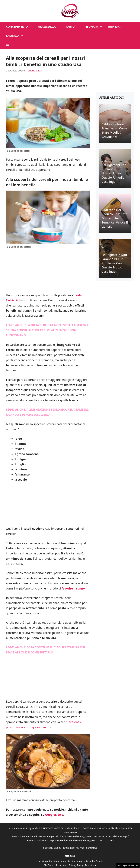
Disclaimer (91, 865)
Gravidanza (50, 27)
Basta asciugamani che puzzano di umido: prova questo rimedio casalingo (114, 171)
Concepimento (20, 27)
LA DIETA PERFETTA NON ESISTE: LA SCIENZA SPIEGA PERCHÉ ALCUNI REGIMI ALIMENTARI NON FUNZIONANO (47, 330)
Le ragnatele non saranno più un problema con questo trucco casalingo (114, 263)
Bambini (118, 27)
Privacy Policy (76, 865)
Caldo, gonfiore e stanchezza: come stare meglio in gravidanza (114, 130)
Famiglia (16, 36)
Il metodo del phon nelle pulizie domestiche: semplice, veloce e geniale (115, 218)
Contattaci (92, 848)
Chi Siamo (49, 865)
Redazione (62, 865)
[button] (7, 44)
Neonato (95, 27)
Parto (74, 27)
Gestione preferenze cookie (128, 865)
